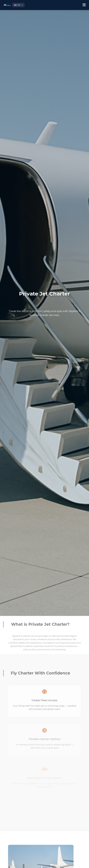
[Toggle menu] (84, 5)
